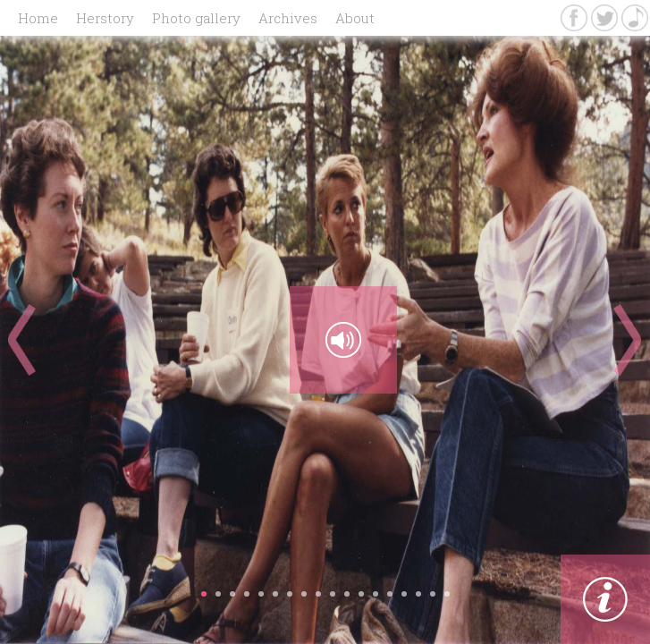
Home (38, 18)
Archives (288, 18)
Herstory (105, 18)
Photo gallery (196, 18)
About (355, 18)
